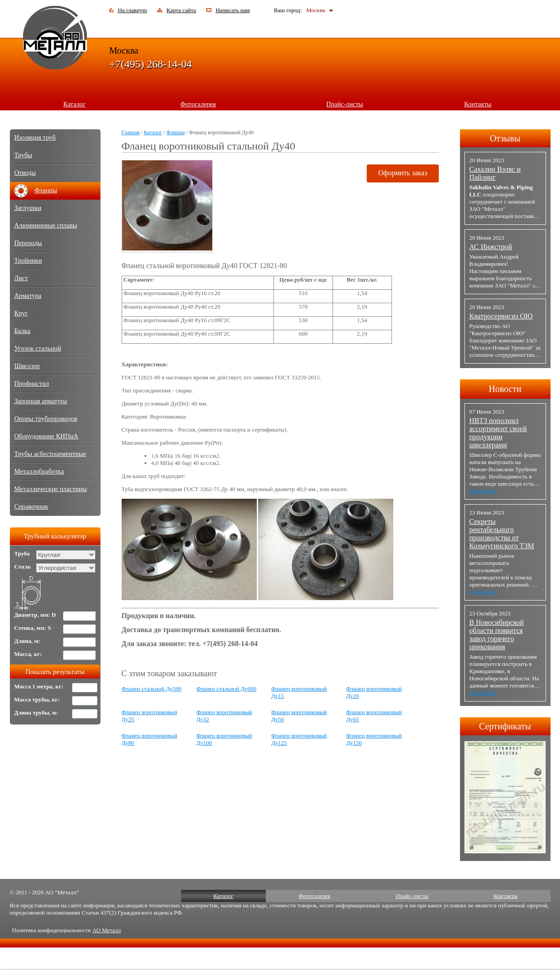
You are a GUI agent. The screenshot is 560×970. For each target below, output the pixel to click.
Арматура (28, 296)
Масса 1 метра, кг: (39, 686)
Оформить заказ (403, 173)
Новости (505, 389)
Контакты (478, 104)
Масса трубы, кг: (37, 699)
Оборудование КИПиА (46, 436)
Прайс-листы (345, 104)
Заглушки (28, 208)
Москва (316, 10)
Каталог (74, 104)
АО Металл (107, 930)
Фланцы (175, 132)
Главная (131, 132)
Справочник (31, 506)
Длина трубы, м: (36, 713)
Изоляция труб (35, 137)
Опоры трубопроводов (46, 419)
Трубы (23, 155)
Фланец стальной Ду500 (152, 689)
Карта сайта (181, 10)
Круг (21, 313)
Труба (22, 553)
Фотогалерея (198, 104)
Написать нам (232, 10)
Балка (23, 331)
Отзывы (505, 138)
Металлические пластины (51, 489)
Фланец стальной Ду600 (226, 689)
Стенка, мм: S (33, 628)
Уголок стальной (38, 348)
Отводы (25, 173)
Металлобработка (39, 471)
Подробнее (483, 491)
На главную (133, 10)
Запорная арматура (41, 401)
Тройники (28, 260)
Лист (21, 278)
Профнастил (32, 383)
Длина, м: (27, 641)
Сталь (23, 567)
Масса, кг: (28, 654)
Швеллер (27, 366)
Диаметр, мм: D (35, 615)
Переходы (28, 243)
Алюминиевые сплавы (46, 225)
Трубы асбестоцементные (50, 454)
